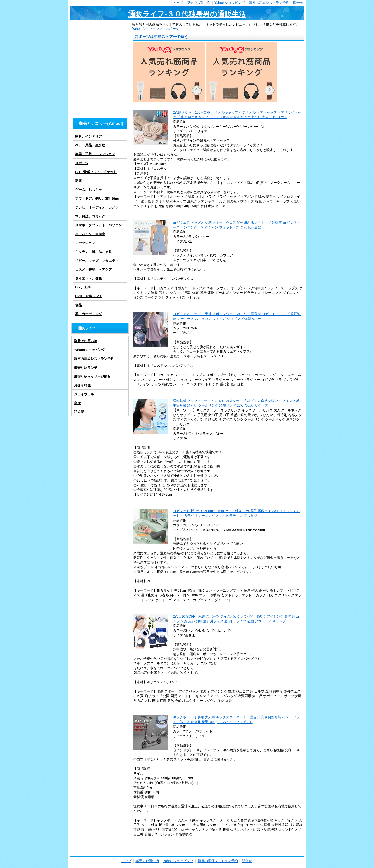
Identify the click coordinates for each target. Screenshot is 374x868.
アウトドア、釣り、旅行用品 (97, 198)
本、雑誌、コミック (90, 216)
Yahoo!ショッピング (230, 3)
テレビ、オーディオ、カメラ (97, 207)
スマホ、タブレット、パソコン (99, 225)
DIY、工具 (83, 287)
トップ (178, 3)
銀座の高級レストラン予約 (269, 3)
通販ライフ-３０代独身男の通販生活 (187, 14)
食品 (78, 305)
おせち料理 (82, 385)
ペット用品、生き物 (90, 145)
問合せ (298, 3)
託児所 (79, 412)
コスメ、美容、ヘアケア (93, 270)
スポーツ (172, 29)
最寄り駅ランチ (86, 368)
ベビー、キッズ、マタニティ (97, 261)
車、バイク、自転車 (90, 234)
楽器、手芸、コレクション (95, 154)
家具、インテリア (88, 136)
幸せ (77, 403)
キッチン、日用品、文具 (93, 252)
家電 (78, 181)
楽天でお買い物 (198, 3)
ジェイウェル (84, 394)
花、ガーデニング (88, 314)
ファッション (85, 243)
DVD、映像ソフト (89, 296)
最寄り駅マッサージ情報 (92, 376)
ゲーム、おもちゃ (88, 190)
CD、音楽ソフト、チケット (96, 172)
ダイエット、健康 (88, 278)
